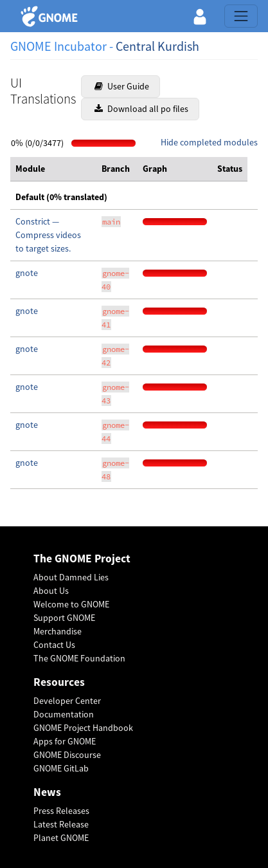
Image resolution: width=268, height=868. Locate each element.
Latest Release (61, 824)
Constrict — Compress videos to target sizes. (48, 235)
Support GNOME (64, 618)
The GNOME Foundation (79, 658)
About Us (51, 591)
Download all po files (141, 109)
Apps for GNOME (65, 741)
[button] (200, 16)
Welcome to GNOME (71, 604)
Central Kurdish (157, 46)
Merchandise (58, 631)
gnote (27, 273)
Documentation (64, 714)
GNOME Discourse (67, 755)
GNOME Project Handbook (83, 728)
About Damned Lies (71, 577)
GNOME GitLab (61, 768)
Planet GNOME (61, 838)
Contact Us (54, 645)
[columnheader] (53, 169)
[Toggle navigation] (241, 16)
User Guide (122, 86)
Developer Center (67, 701)
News (47, 792)
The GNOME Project (82, 559)
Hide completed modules (209, 142)
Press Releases (61, 811)
